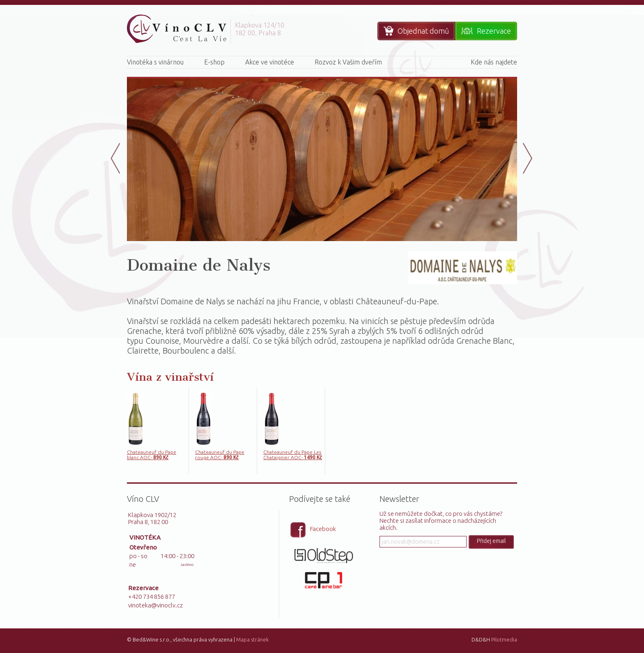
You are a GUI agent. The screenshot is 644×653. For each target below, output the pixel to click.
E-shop (214, 62)
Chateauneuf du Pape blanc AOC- (152, 455)
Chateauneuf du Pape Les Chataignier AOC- (293, 455)
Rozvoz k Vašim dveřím (348, 62)
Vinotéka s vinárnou (155, 62)
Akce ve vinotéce (270, 62)
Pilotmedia (504, 639)
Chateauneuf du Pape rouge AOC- (220, 455)
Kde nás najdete (494, 62)
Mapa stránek (252, 639)
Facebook (323, 529)
